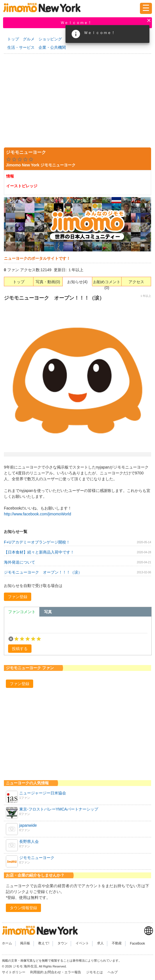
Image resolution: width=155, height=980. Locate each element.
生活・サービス (21, 47)
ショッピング (50, 39)
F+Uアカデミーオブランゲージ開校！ (37, 542)
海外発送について (20, 562)
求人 (100, 943)
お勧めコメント (107, 282)
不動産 (117, 943)
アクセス (136, 282)
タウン (62, 943)
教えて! (44, 943)
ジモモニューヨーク (37, 858)
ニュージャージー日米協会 (43, 793)
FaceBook (137, 943)
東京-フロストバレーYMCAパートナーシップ (59, 809)
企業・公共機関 (52, 47)
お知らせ (75, 282)
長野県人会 (29, 841)
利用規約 (37, 972)
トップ (13, 39)
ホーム (7, 943)
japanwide (28, 825)
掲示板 (25, 943)
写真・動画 (45, 282)
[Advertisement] (77, 100)
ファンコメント (22, 612)
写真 (48, 612)
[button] (18, 597)
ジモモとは (95, 972)
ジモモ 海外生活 (25, 966)
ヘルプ (113, 972)
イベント (82, 943)
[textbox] (78, 626)
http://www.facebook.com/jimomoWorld (37, 514)
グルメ (29, 39)
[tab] (22, 612)
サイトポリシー (14, 972)
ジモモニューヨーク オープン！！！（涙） (43, 572)
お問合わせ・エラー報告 (63, 972)
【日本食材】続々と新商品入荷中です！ (39, 552)
